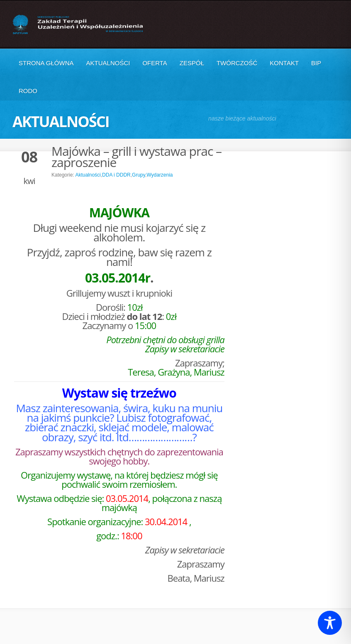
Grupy (139, 175)
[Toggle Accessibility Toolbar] (330, 623)
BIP (316, 63)
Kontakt (284, 63)
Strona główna (46, 63)
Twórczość (237, 63)
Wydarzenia (160, 175)
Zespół (192, 63)
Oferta (155, 63)
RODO (28, 91)
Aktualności (108, 63)
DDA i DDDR (116, 175)
